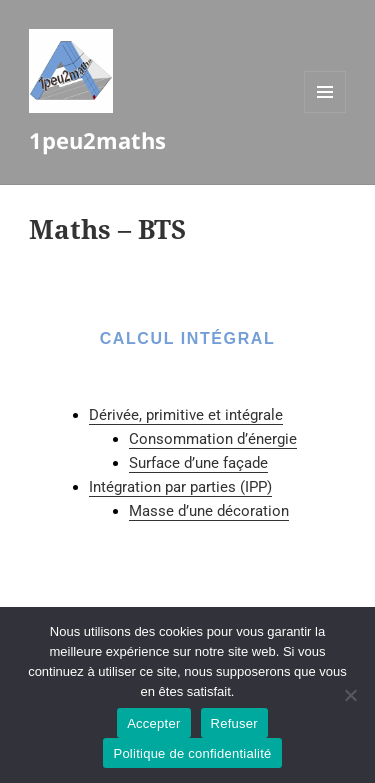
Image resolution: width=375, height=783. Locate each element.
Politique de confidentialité (192, 753)
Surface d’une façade (198, 463)
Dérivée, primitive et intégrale (186, 415)
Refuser (234, 723)
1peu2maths (97, 140)
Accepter (153, 723)
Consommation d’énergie (213, 439)
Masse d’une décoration (209, 511)
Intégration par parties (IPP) (180, 487)
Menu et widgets (325, 112)
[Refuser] (350, 695)
